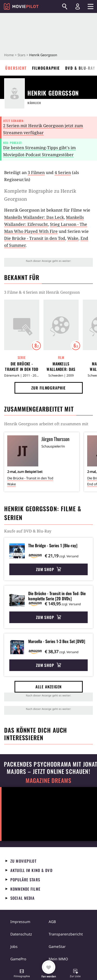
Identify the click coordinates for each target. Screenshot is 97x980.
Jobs (14, 946)
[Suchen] (65, 6)
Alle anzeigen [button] (49, 687)
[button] (22, 974)
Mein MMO (58, 959)
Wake (73, 238)
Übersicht (16, 68)
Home (9, 55)
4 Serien (63, 172)
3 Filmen (36, 172)
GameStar (57, 946)
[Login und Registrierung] (78, 6)
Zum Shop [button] (48, 569)
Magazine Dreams (48, 780)
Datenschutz (21, 934)
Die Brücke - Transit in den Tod (35, 238)
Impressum (20, 922)
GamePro (18, 959)
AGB (52, 922)
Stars (21, 55)
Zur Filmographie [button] (48, 388)
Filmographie (46, 68)
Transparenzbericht (66, 934)
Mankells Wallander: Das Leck (34, 217)
